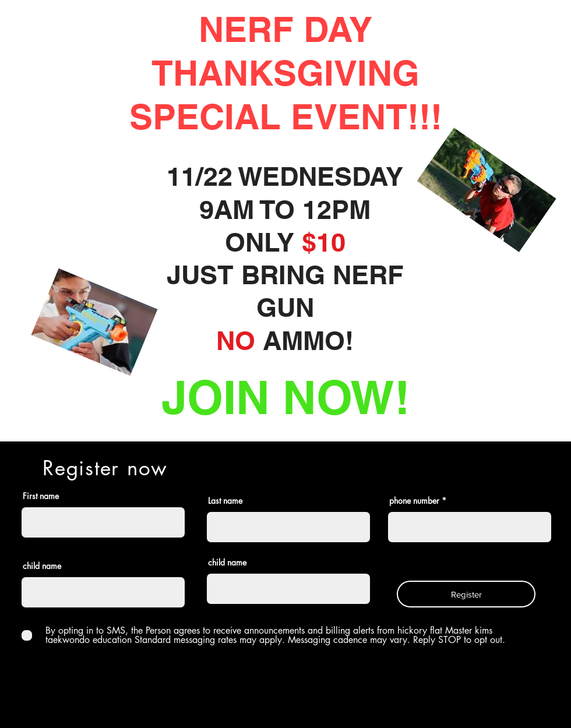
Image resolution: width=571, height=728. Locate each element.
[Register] (466, 594)
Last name (225, 501)
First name (41, 496)
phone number (414, 501)
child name (42, 566)
